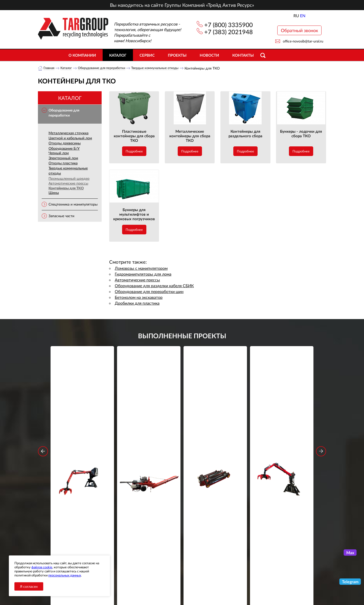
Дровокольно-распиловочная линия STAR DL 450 (149, 424)
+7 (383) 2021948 (229, 32)
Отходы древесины (65, 143)
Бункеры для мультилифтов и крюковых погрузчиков (134, 214)
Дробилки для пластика (137, 303)
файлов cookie (42, 567)
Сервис (147, 55)
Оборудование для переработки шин (149, 292)
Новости (209, 55)
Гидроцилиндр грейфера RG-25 (215, 421)
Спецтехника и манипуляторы (73, 204)
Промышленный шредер (69, 179)
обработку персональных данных (135, 516)
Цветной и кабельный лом (70, 138)
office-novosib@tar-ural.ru (303, 41)
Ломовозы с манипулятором (141, 268)
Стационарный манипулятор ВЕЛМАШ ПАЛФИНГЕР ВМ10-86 (82, 424)
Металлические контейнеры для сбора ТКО (190, 136)
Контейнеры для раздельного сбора (245, 134)
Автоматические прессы (68, 183)
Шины (54, 193)
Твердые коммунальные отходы (167, 68)
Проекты (177, 55)
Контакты (243, 55)
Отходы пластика (63, 163)
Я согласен (29, 586)
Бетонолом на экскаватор (139, 297)
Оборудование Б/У (64, 149)
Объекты (130, 566)
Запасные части (61, 216)
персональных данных (65, 575)
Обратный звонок (299, 30)
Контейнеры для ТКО (66, 188)
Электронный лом (63, 158)
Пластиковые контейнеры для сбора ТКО (134, 136)
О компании (82, 55)
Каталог (118, 55)
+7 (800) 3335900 (229, 25)
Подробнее (134, 151)
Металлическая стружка (69, 133)
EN (303, 16)
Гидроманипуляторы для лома (143, 274)
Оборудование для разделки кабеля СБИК (154, 286)
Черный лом (59, 153)
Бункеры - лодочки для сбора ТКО (301, 134)
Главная (50, 68)
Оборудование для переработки (108, 68)
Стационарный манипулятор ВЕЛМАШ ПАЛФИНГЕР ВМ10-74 (282, 424)
